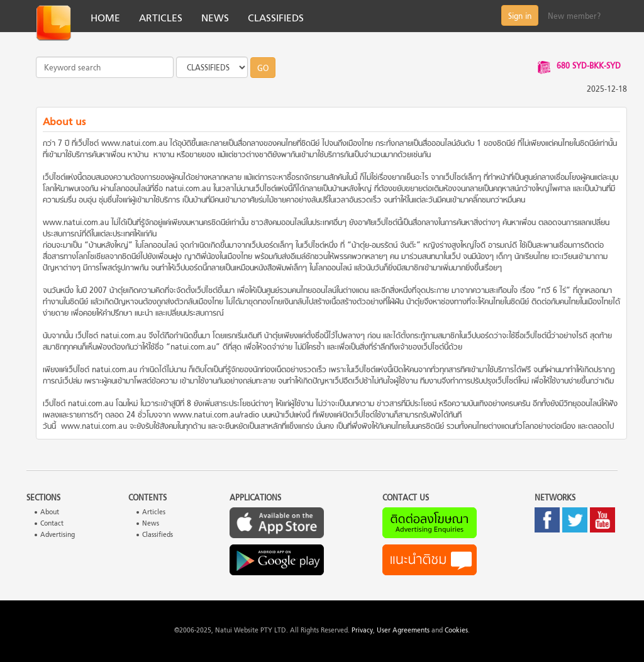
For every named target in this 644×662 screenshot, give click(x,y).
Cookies (456, 631)
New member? (574, 17)
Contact (52, 524)
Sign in (520, 17)
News (151, 524)
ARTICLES (161, 19)
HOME (105, 19)
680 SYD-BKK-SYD (589, 67)
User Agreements (403, 631)
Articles (154, 513)
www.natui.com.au (134, 144)
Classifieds (158, 535)
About (50, 513)
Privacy (362, 631)
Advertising (58, 535)
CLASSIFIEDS (276, 19)
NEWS (215, 19)
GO (263, 69)
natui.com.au (188, 189)
